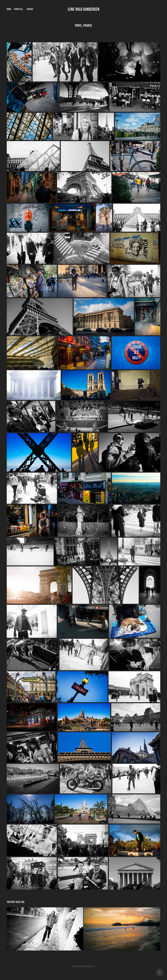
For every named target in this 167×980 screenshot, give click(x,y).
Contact (30, 9)
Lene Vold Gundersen (83, 9)
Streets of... (19, 9)
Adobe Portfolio (88, 966)
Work (9, 9)
